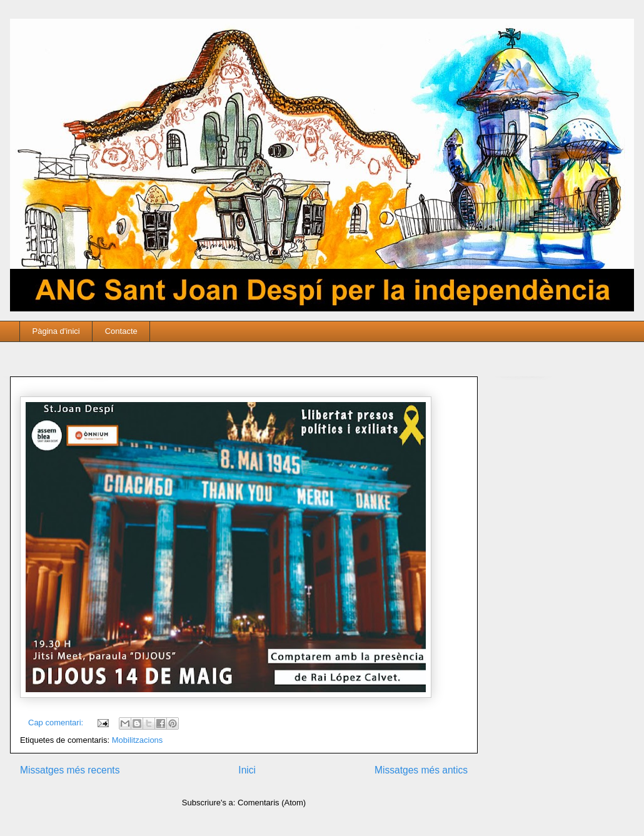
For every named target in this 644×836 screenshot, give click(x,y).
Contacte (121, 331)
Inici (247, 770)
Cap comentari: (57, 723)
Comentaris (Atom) (272, 803)
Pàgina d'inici (56, 331)
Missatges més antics (421, 770)
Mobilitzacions (138, 740)
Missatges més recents (70, 770)
